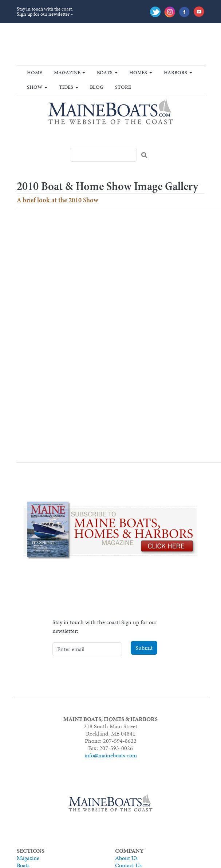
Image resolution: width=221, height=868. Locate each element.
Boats (105, 72)
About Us (126, 858)
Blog (97, 87)
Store (123, 87)
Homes (138, 72)
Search (144, 155)
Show (35, 87)
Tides (66, 87)
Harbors (175, 72)
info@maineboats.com (111, 755)
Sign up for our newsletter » (45, 14)
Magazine (67, 72)
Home (35, 72)
